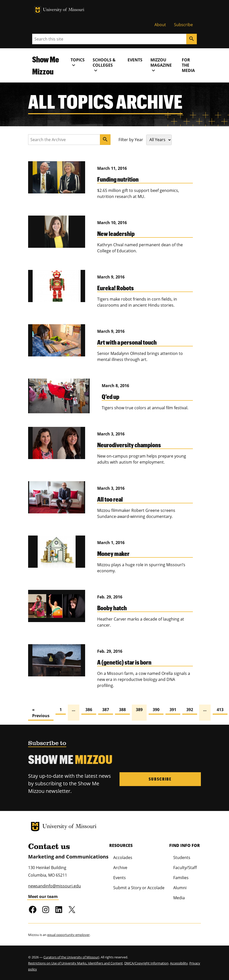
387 (106, 710)
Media (179, 898)
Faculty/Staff (185, 868)
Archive (120, 868)
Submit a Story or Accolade (139, 888)
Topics (78, 63)
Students (182, 857)
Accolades (123, 857)
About (160, 25)
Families (181, 878)
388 (122, 710)
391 (173, 710)
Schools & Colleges (104, 65)
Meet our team (43, 896)
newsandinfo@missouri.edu (54, 886)
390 (156, 710)
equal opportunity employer (68, 935)
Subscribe (183, 25)
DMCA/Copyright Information (146, 963)
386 (89, 710)
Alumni (180, 888)
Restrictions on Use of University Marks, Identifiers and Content (75, 963)
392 (190, 710)
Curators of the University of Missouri (71, 957)
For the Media (188, 65)
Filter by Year (131, 140)
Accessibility (179, 963)
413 (220, 710)
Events (135, 60)
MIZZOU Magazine (161, 65)
